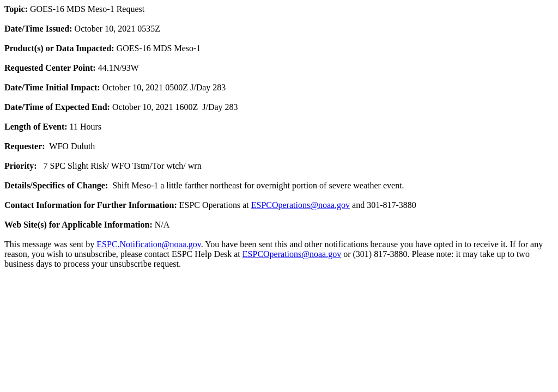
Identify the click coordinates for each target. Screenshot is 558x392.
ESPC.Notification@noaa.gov (148, 244)
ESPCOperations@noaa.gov (301, 205)
